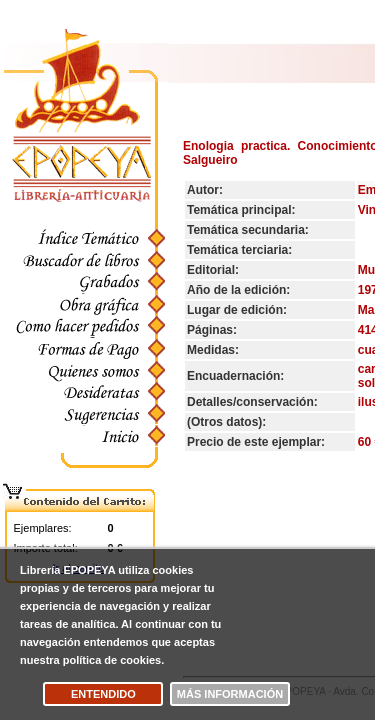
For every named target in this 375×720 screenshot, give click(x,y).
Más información (230, 694)
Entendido (103, 694)
